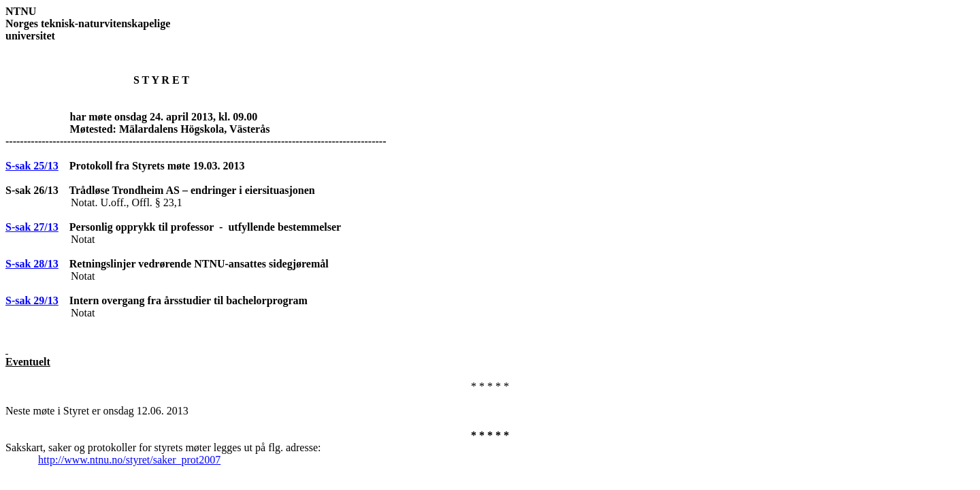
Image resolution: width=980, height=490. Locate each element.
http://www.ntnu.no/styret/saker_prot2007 (129, 460)
